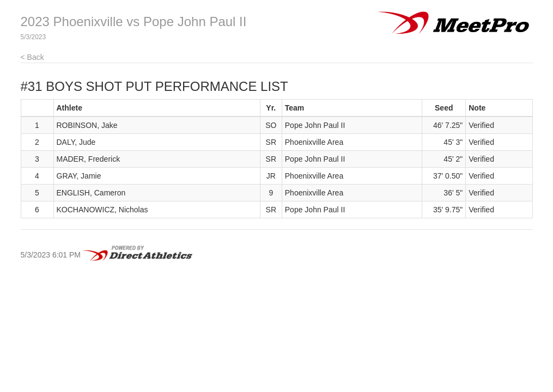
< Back (32, 57)
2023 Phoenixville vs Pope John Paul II (134, 22)
